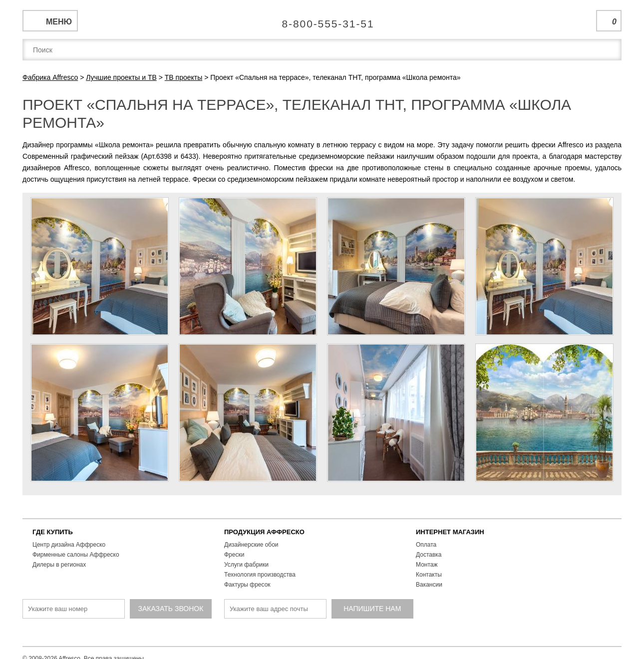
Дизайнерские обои (251, 545)
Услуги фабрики (246, 565)
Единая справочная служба (322, 20)
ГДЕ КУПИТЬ (53, 532)
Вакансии (429, 585)
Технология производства (260, 575)
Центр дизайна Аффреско (69, 545)
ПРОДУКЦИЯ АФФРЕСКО (264, 532)
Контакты (429, 575)
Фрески (234, 555)
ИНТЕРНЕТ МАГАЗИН (450, 532)
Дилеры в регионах (59, 565)
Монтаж (427, 565)
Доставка (429, 555)
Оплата (426, 545)
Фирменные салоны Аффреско (76, 555)
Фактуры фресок (247, 585)
